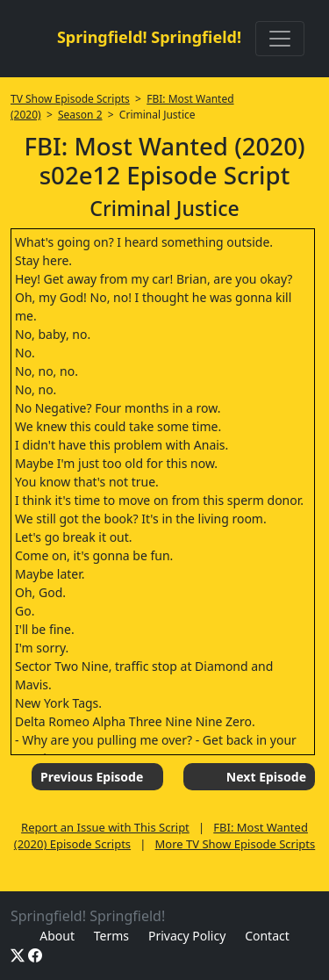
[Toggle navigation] (280, 39)
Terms (111, 936)
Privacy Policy (187, 936)
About (57, 936)
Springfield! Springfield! (149, 37)
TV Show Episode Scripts (70, 99)
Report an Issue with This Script (105, 827)
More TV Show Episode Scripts (236, 844)
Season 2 (80, 115)
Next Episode (266, 777)
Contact (267, 936)
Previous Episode (92, 777)
